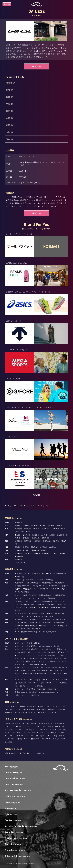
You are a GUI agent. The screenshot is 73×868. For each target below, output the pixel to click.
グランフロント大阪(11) (32, 601)
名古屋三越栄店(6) (59, 595)
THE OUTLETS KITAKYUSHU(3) (49, 692)
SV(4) (48, 706)
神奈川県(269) (26, 532)
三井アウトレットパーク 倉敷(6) (25, 689)
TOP (7, 506)
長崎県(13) (37, 553)
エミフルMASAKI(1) (45, 619)
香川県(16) (27, 550)
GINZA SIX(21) (55, 589)
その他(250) (52, 712)
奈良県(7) (56, 541)
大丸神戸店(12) (44, 607)
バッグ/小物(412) (33, 733)
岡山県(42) (35, 547)
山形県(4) (51, 526)
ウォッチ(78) (21, 733)
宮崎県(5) (63, 553)
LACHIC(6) (18, 598)
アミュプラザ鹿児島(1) (57, 626)
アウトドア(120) (52, 736)
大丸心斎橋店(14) (47, 601)
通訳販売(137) (42, 712)
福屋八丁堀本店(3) (47, 613)
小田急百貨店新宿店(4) (32, 583)
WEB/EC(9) (32, 712)
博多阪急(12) (19, 626)
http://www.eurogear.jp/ (29, 182)
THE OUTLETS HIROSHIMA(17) (47, 689)
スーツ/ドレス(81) (28, 727)
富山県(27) (27, 535)
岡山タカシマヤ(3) (21, 613)
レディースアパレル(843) (13, 723)
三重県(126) (45, 538)
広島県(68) (43, 547)
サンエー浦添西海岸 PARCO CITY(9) (26, 632)
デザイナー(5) (56, 706)
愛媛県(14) (35, 550)
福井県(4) (44, 535)
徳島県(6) (18, 550)
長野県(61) (60, 535)
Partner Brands (19, 506)
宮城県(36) (35, 526)
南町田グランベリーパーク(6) (35, 661)
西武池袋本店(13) (47, 583)
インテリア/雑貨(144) (16, 736)
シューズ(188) (45, 733)
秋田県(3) (43, 526)
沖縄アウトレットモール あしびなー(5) (27, 695)
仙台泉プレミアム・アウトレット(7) (50, 646)
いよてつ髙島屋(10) (31, 619)
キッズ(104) (62, 730)
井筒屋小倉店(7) (47, 623)
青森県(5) (18, 526)
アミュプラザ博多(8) (34, 629)
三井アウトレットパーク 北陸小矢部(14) (34, 674)
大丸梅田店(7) (50, 604)
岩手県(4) (26, 526)
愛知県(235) (36, 538)
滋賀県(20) (18, 541)
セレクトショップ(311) (45, 723)
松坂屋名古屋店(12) (45, 595)
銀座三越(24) (19, 583)
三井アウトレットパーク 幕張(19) (52, 649)
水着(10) (62, 736)
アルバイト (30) (39, 753)
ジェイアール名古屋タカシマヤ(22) (26, 595)
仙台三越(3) (30, 580)
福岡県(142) (19, 553)
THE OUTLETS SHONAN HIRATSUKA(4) (34, 664)
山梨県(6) (52, 535)
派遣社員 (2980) (10, 753)
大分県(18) (55, 553)
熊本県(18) (46, 553)
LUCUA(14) (19, 601)
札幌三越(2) (36, 573)
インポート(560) (15, 727)
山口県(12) (52, 547)
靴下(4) (26, 739)
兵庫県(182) (47, 541)
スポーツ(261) (40, 736)
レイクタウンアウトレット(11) (47, 655)
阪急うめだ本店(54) (38, 604)
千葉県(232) (55, 529)
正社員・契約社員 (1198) (25, 753)
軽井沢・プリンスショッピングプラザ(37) (34, 671)
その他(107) (9, 742)
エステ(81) (53, 730)
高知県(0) (44, 550)
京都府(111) (28, 541)
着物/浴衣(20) (35, 739)
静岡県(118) (26, 538)
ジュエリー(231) (10, 733)
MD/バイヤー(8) (15, 709)
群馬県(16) (36, 529)
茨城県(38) (18, 529)
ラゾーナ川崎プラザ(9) (41, 589)
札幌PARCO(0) (19, 577)
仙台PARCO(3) (19, 580)
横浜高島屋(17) (27, 589)
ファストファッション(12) (45, 727)
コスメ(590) (18, 730)
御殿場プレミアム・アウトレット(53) (27, 667)
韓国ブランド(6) (60, 727)
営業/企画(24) (41, 709)
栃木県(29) (27, 529)
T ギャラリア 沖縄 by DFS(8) (48, 632)
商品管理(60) (52, 709)
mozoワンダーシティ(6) (31, 598)
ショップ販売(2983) (11, 706)
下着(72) (19, 739)
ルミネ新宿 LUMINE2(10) (39, 586)
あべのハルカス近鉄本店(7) (28, 607)
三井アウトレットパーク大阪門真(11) (31, 686)
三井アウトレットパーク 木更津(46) (53, 652)
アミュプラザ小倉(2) (22, 623)
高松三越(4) (19, 619)
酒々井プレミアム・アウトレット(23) (41, 658)
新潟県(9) (18, 535)
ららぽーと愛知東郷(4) (48, 598)
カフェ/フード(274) (59, 739)
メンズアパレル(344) (29, 723)
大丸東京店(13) (60, 583)
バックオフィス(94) (21, 712)
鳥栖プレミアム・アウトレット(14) (26, 692)
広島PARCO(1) (23, 616)
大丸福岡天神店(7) (60, 623)
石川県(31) (35, 535)
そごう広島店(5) (34, 613)
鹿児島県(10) (19, 556)
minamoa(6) (49, 616)
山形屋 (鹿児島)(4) (31, 626)
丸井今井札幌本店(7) (60, 573)
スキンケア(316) (29, 730)
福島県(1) (59, 526)
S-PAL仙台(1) (39, 580)
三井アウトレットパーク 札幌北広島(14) (28, 643)
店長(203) (41, 706)
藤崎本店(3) (49, 580)
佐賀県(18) (28, 553)
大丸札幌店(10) (46, 573)
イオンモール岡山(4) (36, 616)
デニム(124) (9, 730)
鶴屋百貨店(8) (43, 626)
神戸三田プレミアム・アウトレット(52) (31, 683)
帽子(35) (54, 733)
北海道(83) (18, 523)
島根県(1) (26, 547)
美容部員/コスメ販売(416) (28, 706)
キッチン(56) (29, 736)
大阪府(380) (37, 541)
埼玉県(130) (45, 529)
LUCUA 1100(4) (55, 607)
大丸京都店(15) (24, 604)
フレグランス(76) (42, 730)
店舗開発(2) (9, 712)
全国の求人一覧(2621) (22, 562)
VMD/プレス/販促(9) (29, 709)
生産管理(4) (62, 709)
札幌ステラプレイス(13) (23, 573)
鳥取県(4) (18, 547)
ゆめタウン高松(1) (59, 619)
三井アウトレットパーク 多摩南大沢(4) (27, 649)
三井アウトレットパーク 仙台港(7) (26, 646)
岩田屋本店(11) (35, 623)
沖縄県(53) (18, 559)
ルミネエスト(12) (55, 586)
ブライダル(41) (46, 739)
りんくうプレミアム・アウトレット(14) (27, 680)
